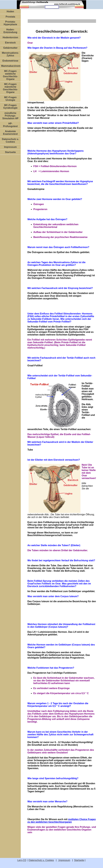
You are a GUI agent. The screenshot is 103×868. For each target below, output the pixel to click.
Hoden (10, 11)
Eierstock (10, 43)
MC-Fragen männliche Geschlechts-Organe (10, 88)
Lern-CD (22, 860)
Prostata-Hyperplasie (10, 23)
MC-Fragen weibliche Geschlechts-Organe (10, 75)
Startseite (10, 152)
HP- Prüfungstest (10, 125)
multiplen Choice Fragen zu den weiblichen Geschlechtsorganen (62, 821)
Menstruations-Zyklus (10, 54)
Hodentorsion (10, 37)
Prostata (10, 17)
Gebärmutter (10, 48)
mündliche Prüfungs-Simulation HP (10, 116)
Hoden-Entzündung (10, 31)
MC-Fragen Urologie (10, 99)
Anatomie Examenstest (10, 133)
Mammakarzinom (11, 66)
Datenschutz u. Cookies (10, 140)
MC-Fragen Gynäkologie (10, 107)
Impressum (10, 147)
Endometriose (10, 61)
